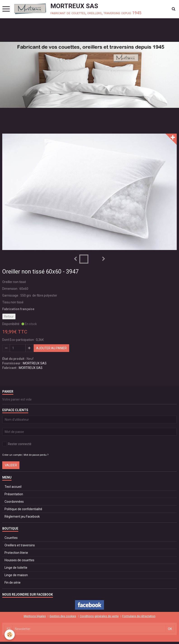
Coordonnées (14, 502)
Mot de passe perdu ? (36, 455)
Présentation (14, 494)
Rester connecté (17, 444)
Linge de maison (16, 575)
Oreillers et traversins (20, 545)
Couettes (11, 538)
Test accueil (13, 487)
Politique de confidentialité (23, 509)
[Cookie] (10, 635)
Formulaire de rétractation (139, 616)
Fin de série (13, 583)
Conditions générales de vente (99, 616)
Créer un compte (12, 455)
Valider (11, 465)
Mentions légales (35, 616)
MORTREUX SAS (35, 363)
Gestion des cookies (63, 616)
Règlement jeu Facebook (22, 517)
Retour (9, 316)
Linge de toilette (16, 568)
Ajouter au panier (51, 348)
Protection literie (16, 553)
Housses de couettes (19, 560)
